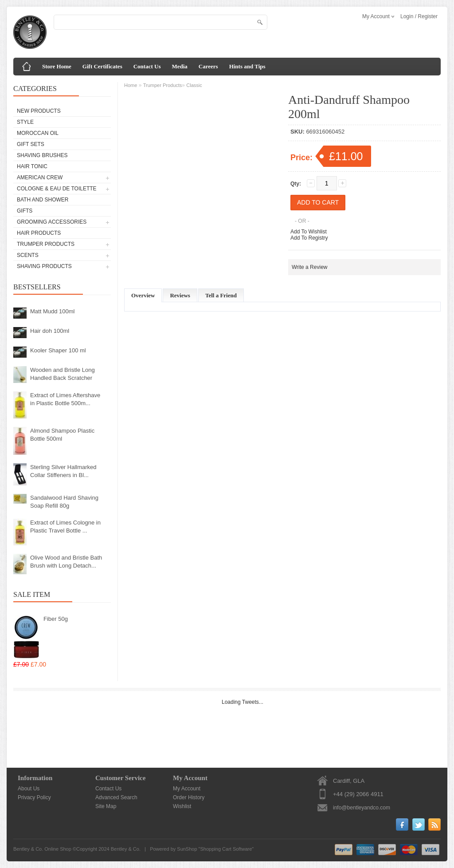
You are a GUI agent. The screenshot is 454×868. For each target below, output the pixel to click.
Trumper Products (46, 244)
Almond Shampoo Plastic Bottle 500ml (62, 435)
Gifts (25, 211)
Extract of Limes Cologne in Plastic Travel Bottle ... (65, 527)
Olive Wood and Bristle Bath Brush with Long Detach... (66, 562)
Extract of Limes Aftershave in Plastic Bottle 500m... (65, 399)
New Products (39, 111)
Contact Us (147, 66)
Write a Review (309, 267)
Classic (194, 85)
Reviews (180, 295)
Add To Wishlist (309, 232)
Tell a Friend (221, 295)
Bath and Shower (43, 200)
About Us (29, 789)
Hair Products (39, 233)
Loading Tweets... (243, 702)
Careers (208, 66)
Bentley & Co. (126, 849)
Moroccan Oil (38, 133)
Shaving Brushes (42, 155)
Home (131, 85)
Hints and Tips (247, 66)
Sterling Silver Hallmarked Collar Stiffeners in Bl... (63, 471)
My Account (187, 789)
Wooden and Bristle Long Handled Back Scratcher (63, 374)
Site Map (106, 806)
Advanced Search (116, 797)
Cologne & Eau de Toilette (57, 189)
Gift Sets (31, 144)
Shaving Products (44, 266)
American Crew (40, 178)
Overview (143, 295)
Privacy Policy (34, 797)
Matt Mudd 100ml (52, 311)
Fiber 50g (56, 619)
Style (25, 122)
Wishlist (182, 806)
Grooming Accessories (52, 222)
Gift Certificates (102, 66)
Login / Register (419, 16)
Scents (28, 255)
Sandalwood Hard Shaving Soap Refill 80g (64, 502)
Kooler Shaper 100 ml (58, 350)
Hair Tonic (32, 166)
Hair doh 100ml (50, 331)
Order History (189, 797)
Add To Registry (309, 238)
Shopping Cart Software (226, 849)
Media (179, 66)
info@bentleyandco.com (362, 808)
